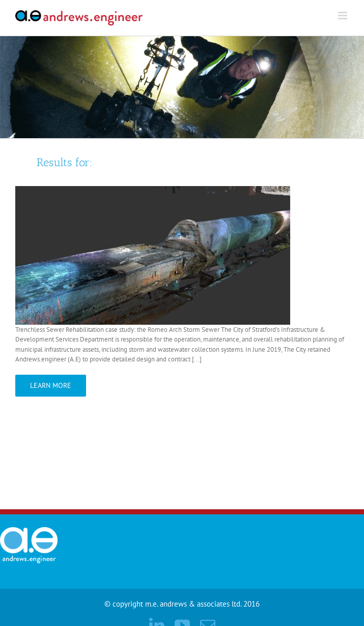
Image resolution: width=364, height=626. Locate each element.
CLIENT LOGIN (344, 486)
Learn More (51, 385)
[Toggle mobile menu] (343, 16)
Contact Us (292, 486)
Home (253, 486)
